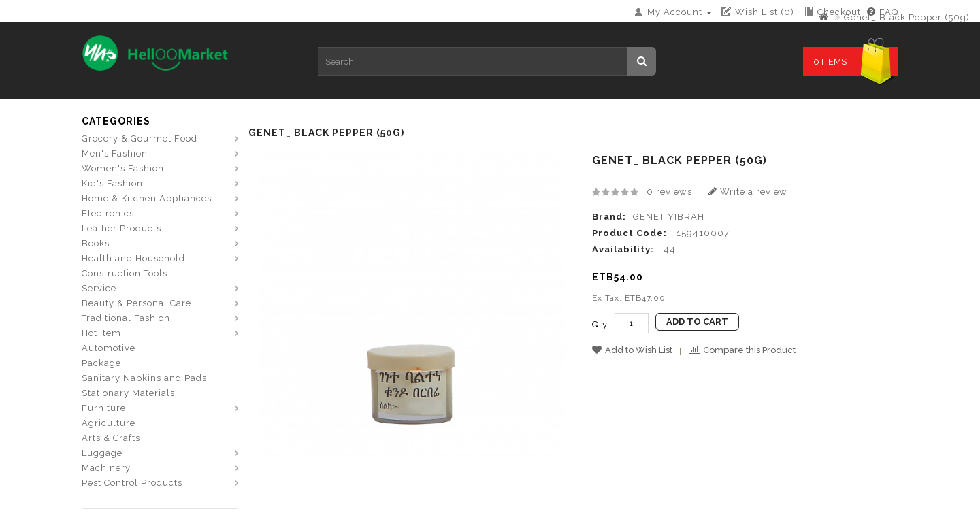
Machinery (106, 468)
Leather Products (121, 228)
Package (101, 363)
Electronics (108, 213)
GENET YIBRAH (669, 217)
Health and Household (133, 258)
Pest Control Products (132, 483)
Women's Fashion (123, 168)
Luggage (102, 453)
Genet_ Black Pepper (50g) (907, 17)
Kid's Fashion (112, 183)
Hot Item (101, 333)
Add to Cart (697, 322)
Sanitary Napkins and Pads (144, 378)
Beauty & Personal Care (136, 303)
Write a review (748, 192)
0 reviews (669, 192)
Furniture (104, 408)
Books (96, 243)
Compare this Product (742, 350)
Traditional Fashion (126, 318)
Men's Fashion (115, 153)
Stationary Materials (128, 393)
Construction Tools (125, 273)
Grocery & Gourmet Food (140, 138)
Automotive (109, 348)
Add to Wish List (632, 350)
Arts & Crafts (111, 438)
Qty (600, 324)
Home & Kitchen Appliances (147, 198)
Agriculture (109, 423)
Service (99, 288)
